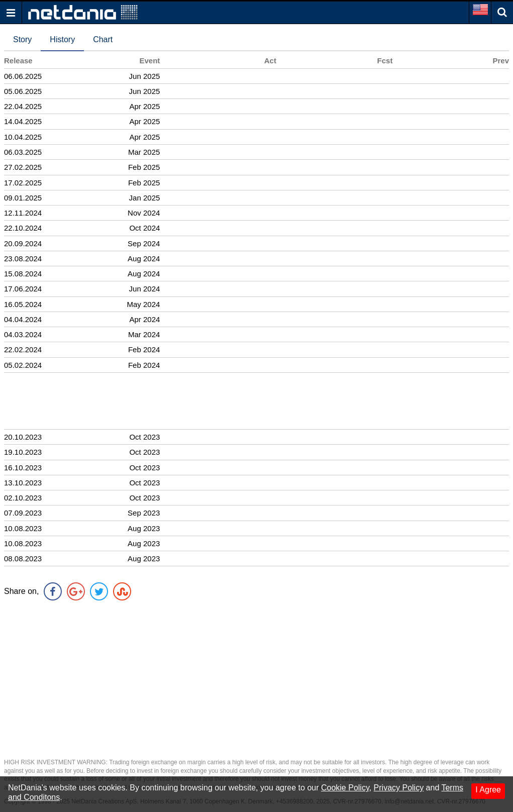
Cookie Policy (345, 788)
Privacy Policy (399, 788)
